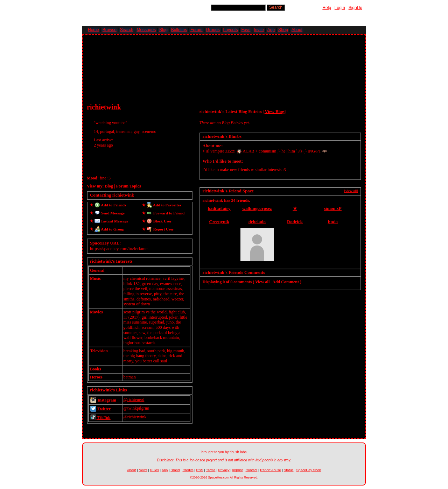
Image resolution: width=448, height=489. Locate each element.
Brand (175, 470)
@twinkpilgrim (136, 408)
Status (289, 470)
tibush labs (238, 452)
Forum (197, 30)
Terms (211, 470)
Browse (110, 30)
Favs (246, 30)
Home (93, 30)
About (297, 30)
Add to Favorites (163, 205)
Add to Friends (110, 205)
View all (262, 282)
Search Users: (196, 7)
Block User (158, 221)
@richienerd (134, 399)
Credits (188, 470)
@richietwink (135, 417)
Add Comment (286, 282)
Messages (146, 30)
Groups (213, 30)
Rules (155, 470)
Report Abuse (270, 470)
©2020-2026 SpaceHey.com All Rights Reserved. (224, 477)
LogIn (340, 8)
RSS (200, 470)
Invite (259, 30)
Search (276, 7)
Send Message (109, 213)
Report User (160, 229)
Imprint (238, 470)
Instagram (103, 400)
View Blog (275, 112)
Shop (283, 30)
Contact (252, 470)
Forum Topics (129, 186)
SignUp (355, 8)
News (143, 470)
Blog (163, 30)
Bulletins (179, 30)
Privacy (224, 470)
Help (327, 8)
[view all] (351, 191)
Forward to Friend (165, 213)
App (271, 30)
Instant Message (111, 221)
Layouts (231, 30)
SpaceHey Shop (309, 470)
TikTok (100, 418)
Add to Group (109, 229)
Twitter (100, 409)
